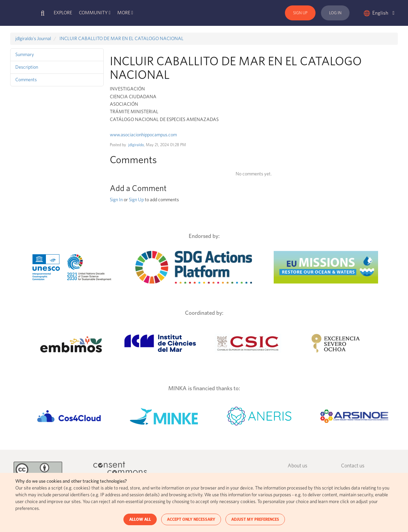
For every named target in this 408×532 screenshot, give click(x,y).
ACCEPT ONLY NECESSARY (191, 519)
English (383, 13)
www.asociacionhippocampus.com (143, 135)
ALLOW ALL (140, 519)
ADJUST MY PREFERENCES (255, 519)
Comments (26, 80)
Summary (25, 55)
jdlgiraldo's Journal (33, 39)
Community (93, 13)
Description (27, 67)
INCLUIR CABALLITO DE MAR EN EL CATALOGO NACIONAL (122, 39)
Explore (63, 13)
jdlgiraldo (136, 145)
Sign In (116, 200)
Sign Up (300, 13)
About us (297, 466)
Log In (335, 13)
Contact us (353, 466)
